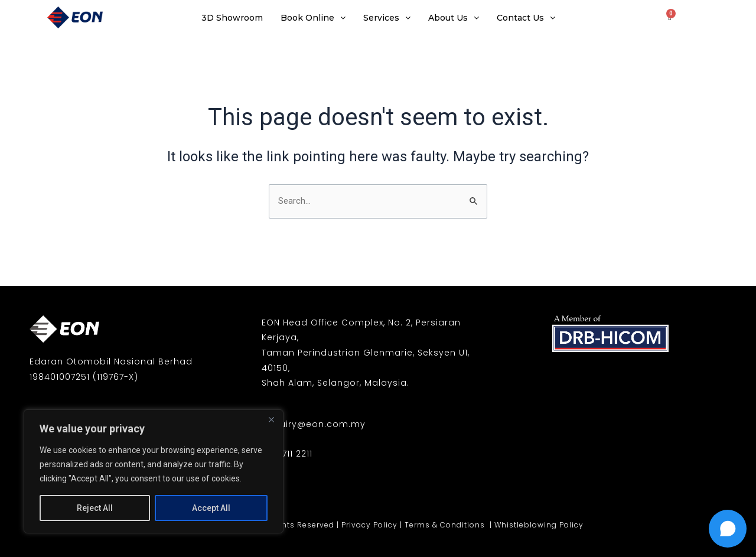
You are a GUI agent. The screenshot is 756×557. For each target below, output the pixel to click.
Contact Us (526, 18)
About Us (454, 18)
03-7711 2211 (287, 454)
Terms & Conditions (446, 525)
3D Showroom (232, 18)
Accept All (211, 508)
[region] (154, 471)
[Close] (271, 419)
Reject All (95, 508)
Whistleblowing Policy (539, 525)
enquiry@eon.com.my (314, 424)
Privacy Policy (369, 525)
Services (387, 18)
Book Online (313, 18)
